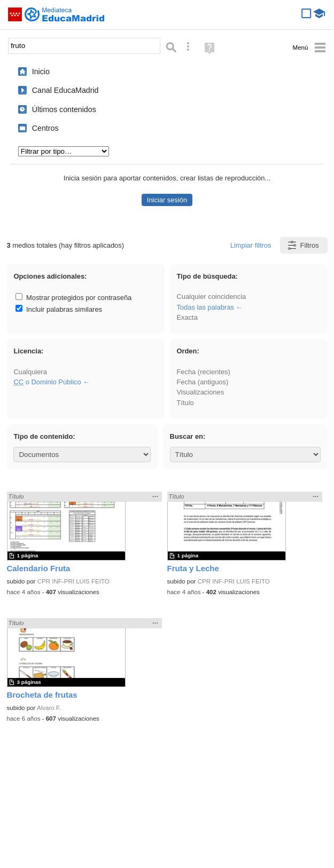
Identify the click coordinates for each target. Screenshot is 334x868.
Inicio (41, 72)
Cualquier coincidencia (211, 297)
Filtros (303, 245)
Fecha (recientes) (203, 372)
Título (185, 403)
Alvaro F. (49, 708)
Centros (45, 128)
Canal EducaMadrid (65, 90)
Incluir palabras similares (59, 309)
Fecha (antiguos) (202, 382)
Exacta (187, 317)
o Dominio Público (47, 382)
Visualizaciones (200, 392)
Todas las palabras (205, 307)
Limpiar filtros (251, 245)
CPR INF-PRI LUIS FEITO (73, 581)
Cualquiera (30, 372)
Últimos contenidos (64, 109)
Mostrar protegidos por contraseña (73, 298)
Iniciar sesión (167, 200)
